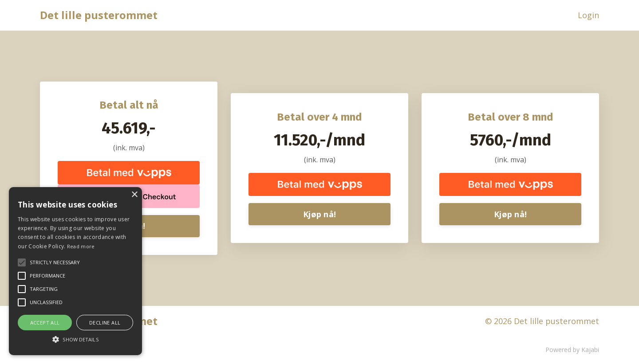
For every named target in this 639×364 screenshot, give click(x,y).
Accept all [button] (45, 323)
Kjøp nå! (319, 214)
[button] (75, 339)
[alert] (75, 271)
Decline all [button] (105, 323)
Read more (81, 246)
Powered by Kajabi (572, 350)
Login (588, 15)
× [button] (134, 195)
